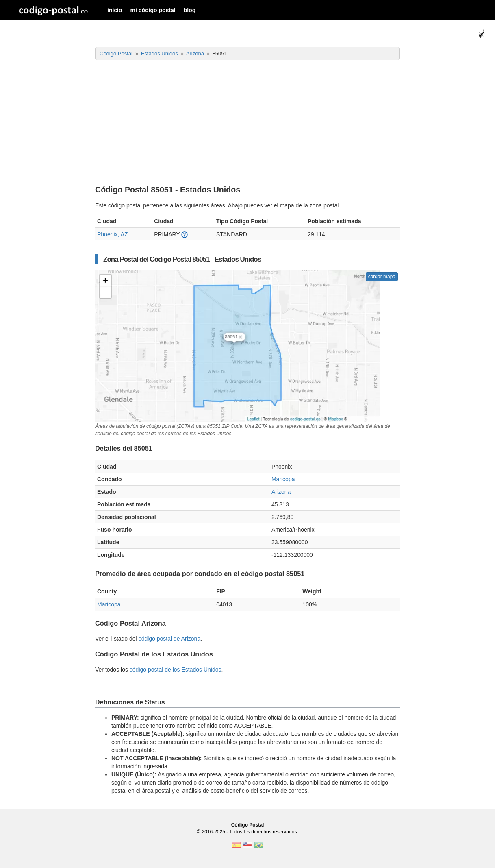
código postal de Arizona (170, 639)
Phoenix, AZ (113, 234)
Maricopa (283, 479)
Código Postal (248, 825)
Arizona (281, 492)
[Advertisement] (247, 123)
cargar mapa (382, 277)
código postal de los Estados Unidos (176, 670)
